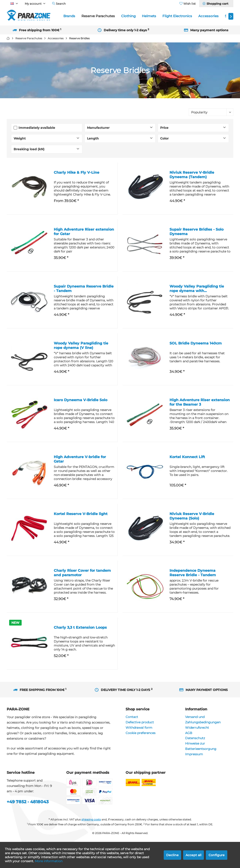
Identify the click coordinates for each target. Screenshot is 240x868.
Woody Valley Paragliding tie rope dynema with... (197, 289)
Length (93, 138)
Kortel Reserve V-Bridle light (81, 514)
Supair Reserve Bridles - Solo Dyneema (197, 232)
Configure (217, 855)
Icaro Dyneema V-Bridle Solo (81, 400)
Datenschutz (195, 738)
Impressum (194, 754)
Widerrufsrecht (197, 728)
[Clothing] (128, 16)
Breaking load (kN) (29, 149)
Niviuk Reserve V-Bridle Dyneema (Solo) (192, 516)
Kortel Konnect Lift (187, 457)
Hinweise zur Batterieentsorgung (201, 746)
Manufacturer (98, 128)
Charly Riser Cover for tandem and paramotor (82, 573)
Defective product (140, 722)
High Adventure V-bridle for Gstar (80, 459)
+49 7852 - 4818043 (28, 802)
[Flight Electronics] (177, 16)
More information (49, 861)
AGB (189, 733)
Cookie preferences (141, 733)
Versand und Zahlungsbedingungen (203, 720)
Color (164, 138)
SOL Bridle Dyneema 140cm (196, 343)
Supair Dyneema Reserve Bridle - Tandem (84, 289)
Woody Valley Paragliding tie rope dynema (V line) (81, 345)
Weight (20, 138)
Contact (132, 717)
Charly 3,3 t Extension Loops (80, 627)
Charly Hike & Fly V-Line (77, 172)
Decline (172, 855)
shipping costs (91, 819)
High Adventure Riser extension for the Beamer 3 (200, 402)
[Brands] (69, 16)
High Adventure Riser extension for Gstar (84, 232)
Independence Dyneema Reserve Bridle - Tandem (193, 573)
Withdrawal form (139, 728)
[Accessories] (208, 16)
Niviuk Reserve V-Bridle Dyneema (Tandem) (192, 175)
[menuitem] (216, 4)
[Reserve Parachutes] (98, 16)
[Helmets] (149, 16)
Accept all (193, 855)
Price (164, 128)
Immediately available (37, 128)
